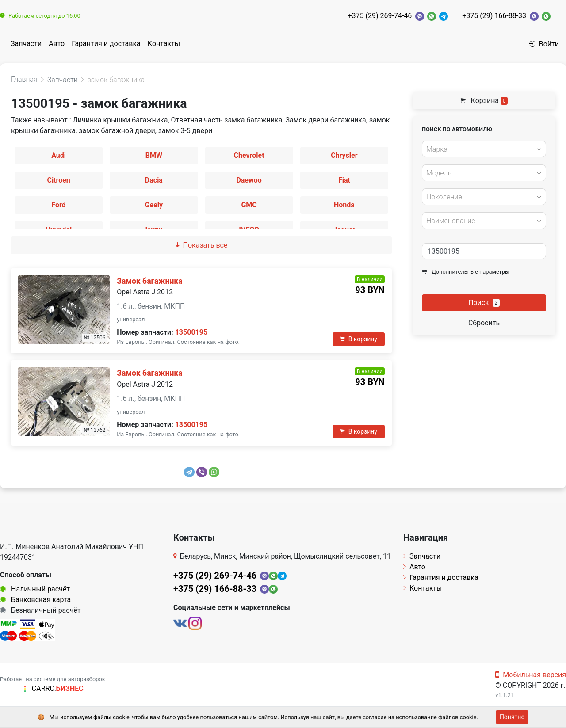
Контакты (164, 44)
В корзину (359, 339)
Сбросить (484, 323)
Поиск (484, 303)
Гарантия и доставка (106, 44)
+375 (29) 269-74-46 (380, 16)
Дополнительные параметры (466, 272)
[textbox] (482, 149)
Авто (57, 44)
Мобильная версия (531, 675)
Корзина (484, 101)
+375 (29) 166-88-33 (494, 16)
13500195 (191, 332)
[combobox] (484, 149)
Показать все (202, 245)
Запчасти (26, 44)
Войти (544, 44)
